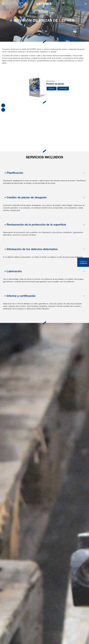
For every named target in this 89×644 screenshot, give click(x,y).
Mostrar (52, 88)
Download (63, 88)
